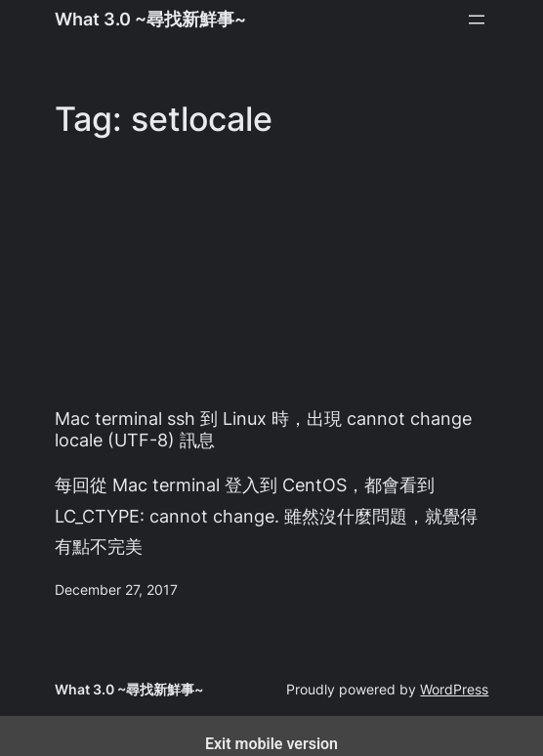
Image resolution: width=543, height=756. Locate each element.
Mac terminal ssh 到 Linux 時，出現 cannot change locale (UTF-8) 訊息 (263, 429)
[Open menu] (477, 20)
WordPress (454, 689)
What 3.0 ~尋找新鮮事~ (150, 19)
